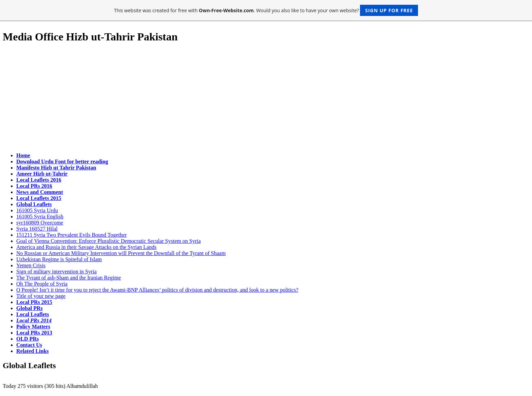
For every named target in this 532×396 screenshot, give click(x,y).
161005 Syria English (40, 217)
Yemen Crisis (31, 265)
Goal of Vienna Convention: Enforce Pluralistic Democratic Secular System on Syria (109, 241)
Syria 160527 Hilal (37, 229)
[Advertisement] (266, 98)
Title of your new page (41, 296)
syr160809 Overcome (40, 223)
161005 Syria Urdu (37, 210)
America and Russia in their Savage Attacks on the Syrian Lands (86, 247)
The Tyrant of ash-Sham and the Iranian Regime (69, 278)
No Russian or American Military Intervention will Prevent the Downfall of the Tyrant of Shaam (121, 253)
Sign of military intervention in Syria (56, 272)
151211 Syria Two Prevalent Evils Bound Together (71, 235)
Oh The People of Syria (42, 284)
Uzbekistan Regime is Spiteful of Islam (59, 259)
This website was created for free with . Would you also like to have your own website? (266, 10)
